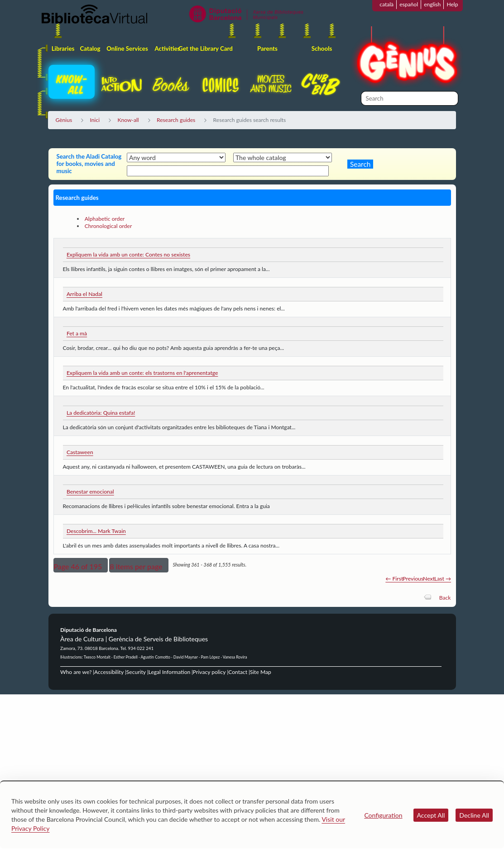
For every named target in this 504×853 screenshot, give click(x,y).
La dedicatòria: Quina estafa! (101, 413)
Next (429, 579)
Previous (413, 579)
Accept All (431, 815)
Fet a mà (77, 333)
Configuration (383, 815)
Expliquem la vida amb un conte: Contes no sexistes (128, 254)
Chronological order (108, 226)
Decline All (474, 815)
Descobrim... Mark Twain (96, 531)
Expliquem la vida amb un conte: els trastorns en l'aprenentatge (142, 373)
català (386, 4)
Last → (443, 579)
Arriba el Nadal (84, 294)
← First (394, 579)
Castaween (80, 452)
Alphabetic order (105, 219)
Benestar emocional (90, 492)
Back (445, 598)
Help (452, 4)
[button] (81, 565)
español (409, 4)
